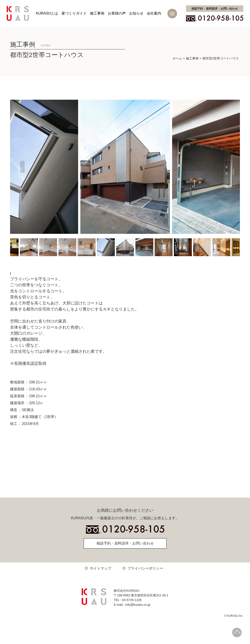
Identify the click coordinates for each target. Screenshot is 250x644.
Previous (22, 167)
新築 (18, 273)
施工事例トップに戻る (124, 470)
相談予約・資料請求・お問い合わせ (125, 548)
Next (228, 167)
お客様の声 (117, 13)
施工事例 (97, 13)
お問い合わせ (215, 9)
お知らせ (136, 13)
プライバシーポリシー (145, 573)
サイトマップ (100, 573)
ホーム (177, 58)
